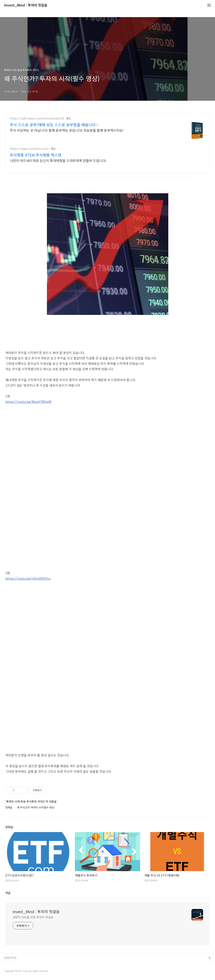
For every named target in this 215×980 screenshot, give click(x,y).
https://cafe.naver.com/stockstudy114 (37, 118)
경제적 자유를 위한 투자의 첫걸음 (33, 917)
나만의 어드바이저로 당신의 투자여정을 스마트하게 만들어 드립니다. (58, 160)
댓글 (8, 893)
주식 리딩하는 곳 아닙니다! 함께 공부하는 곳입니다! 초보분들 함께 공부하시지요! (67, 130)
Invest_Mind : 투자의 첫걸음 (26, 5)
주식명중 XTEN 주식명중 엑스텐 (36, 155)
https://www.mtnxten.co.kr (29, 149)
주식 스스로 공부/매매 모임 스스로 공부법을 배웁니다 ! (54, 125)
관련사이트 (10, 958)
